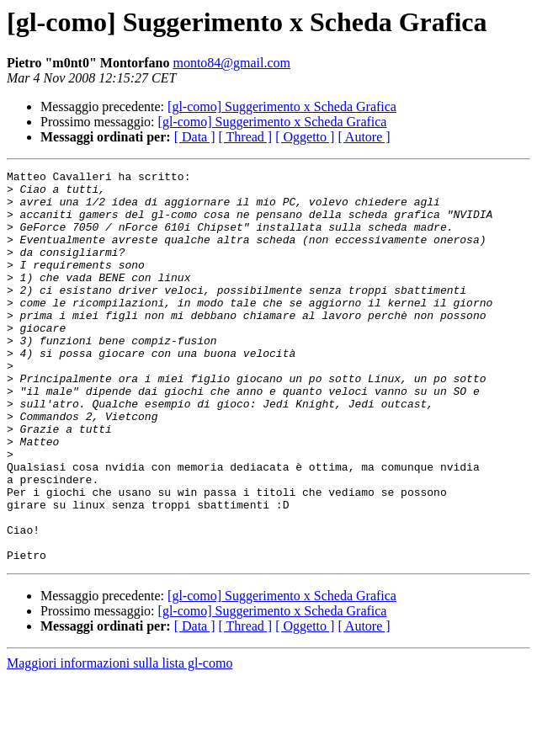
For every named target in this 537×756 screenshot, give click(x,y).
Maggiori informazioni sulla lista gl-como (120, 741)
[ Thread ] (246, 137)
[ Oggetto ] (305, 137)
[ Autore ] (364, 137)
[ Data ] (195, 137)
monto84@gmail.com (231, 63)
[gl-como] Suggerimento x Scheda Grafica (282, 106)
